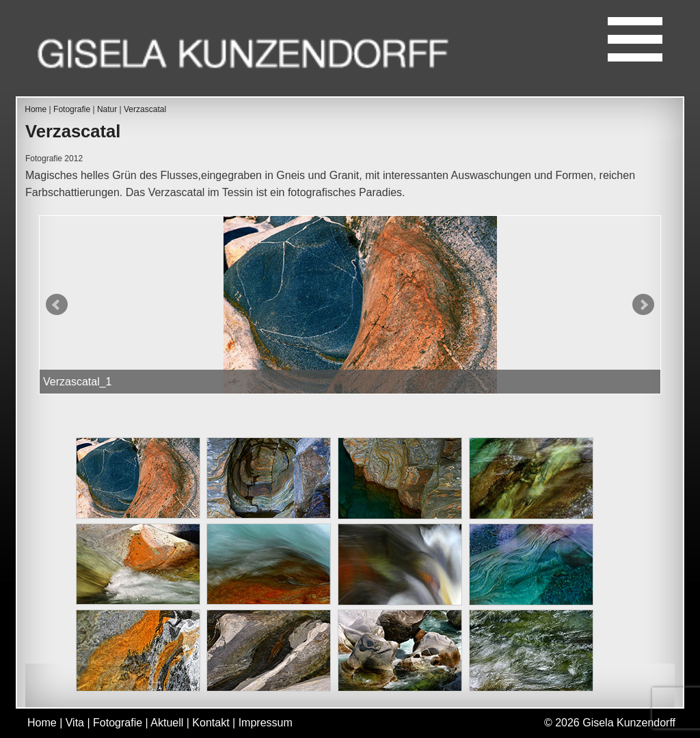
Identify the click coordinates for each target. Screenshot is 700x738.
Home (36, 109)
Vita (75, 723)
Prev (57, 305)
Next (643, 305)
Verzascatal (145, 109)
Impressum (266, 723)
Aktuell (167, 723)
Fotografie (72, 109)
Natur (107, 109)
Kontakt (211, 723)
